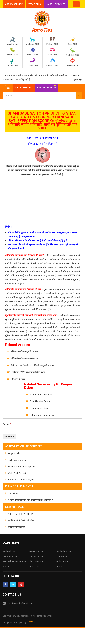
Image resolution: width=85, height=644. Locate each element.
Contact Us (61, 566)
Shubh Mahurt (36, 561)
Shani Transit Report (40, 408)
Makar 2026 (32, 63)
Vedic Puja (35, 4)
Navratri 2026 (36, 556)
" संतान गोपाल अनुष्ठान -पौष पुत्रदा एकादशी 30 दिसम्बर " (30, 500)
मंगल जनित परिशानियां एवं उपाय (21, 514)
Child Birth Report (17, 473)
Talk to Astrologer (17, 460)
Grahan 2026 (62, 556)
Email (7, 424)
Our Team (34, 566)
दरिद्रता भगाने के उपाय (17, 527)
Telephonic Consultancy (42, 415)
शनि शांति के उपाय (18, 379)
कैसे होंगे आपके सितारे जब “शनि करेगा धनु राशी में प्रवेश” (33, 365)
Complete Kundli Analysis (21, 480)
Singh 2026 (12, 52)
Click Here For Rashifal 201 (42, 138)
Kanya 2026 (32, 52)
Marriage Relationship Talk (22, 466)
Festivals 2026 (10, 556)
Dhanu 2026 (12, 63)
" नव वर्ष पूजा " (14, 493)
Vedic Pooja (62, 561)
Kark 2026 (73, 41)
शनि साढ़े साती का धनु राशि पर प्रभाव (25, 351)
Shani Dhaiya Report (40, 401)
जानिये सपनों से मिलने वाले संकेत (21, 520)
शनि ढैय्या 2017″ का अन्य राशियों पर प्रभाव (28, 372)
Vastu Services (56, 4)
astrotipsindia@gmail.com (20, 603)
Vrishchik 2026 (73, 52)
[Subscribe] (9, 436)
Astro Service (14, 4)
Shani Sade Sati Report (42, 394)
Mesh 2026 (12, 41)
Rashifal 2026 (9, 551)
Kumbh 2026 (52, 62)
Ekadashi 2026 (63, 551)
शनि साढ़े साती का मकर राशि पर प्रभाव (25, 358)
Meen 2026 (73, 62)
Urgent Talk (14, 453)
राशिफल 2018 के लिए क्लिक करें (42, 144)
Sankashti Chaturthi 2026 (15, 561)
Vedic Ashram (24, 88)
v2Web (32, 622)
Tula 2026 (52, 52)
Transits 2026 (36, 551)
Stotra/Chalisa (10, 566)
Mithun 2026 (52, 41)
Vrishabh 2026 (32, 41)
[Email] (42, 429)
